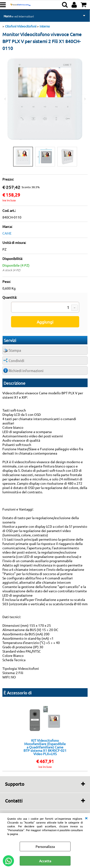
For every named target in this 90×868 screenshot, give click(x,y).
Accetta (45, 861)
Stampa (15, 350)
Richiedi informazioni (26, 371)
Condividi (16, 360)
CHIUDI (86, 818)
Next (84, 99)
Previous (6, 99)
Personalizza (45, 846)
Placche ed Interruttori (19, 16)
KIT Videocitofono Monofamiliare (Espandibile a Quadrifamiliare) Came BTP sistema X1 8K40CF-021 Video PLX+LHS (45, 747)
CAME (7, 233)
